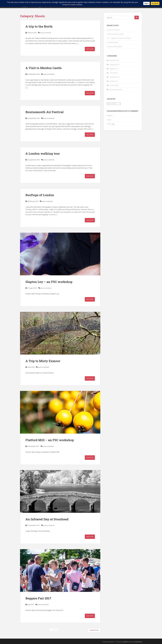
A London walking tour (43, 154)
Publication (113, 77)
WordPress (139, 642)
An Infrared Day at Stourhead (47, 519)
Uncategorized (115, 89)
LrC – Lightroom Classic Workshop (119, 38)
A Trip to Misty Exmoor (43, 361)
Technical (113, 85)
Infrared (112, 73)
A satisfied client (112, 42)
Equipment (113, 65)
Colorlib (125, 642)
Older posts (94, 630)
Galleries (113, 69)
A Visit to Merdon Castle (44, 68)
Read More (90, 49)
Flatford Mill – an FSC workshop (50, 440)
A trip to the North (39, 26)
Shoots (112, 81)
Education (113, 60)
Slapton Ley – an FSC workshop (49, 282)
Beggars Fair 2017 (38, 598)
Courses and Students (114, 46)
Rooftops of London (40, 195)
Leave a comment (45, 33)
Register (110, 115)
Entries (111, 124)
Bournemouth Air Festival (45, 112)
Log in (109, 120)
